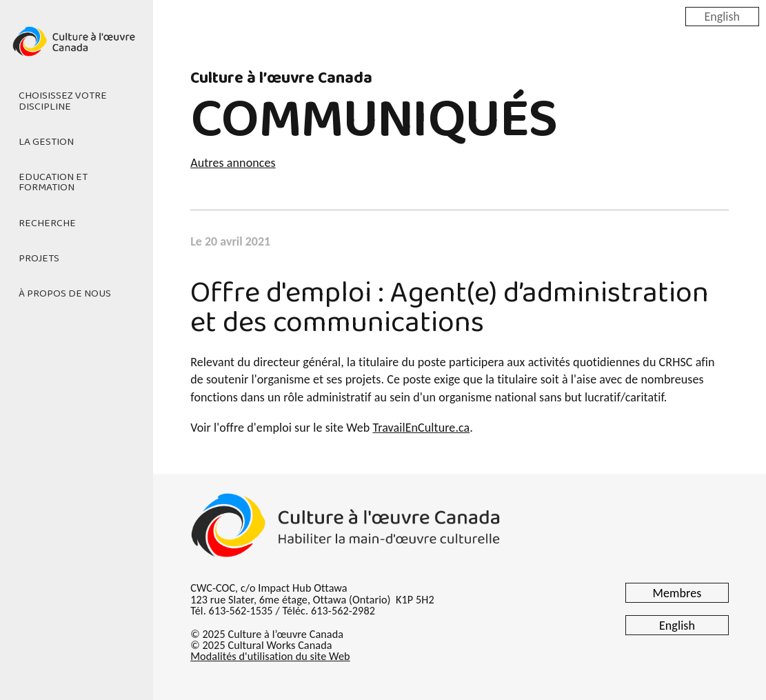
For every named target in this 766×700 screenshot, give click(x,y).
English (722, 16)
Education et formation (53, 182)
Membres (677, 593)
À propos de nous (65, 294)
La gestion (46, 142)
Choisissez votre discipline (63, 101)
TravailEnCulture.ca (421, 428)
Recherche (47, 223)
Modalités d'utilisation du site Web (270, 656)
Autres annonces (233, 163)
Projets (39, 259)
